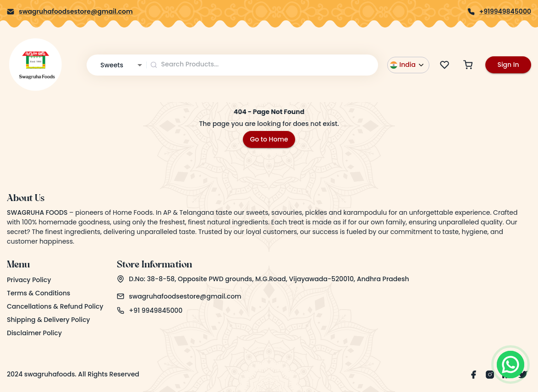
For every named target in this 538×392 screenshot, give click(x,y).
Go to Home (269, 139)
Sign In (508, 65)
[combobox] (263, 65)
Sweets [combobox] (112, 65)
